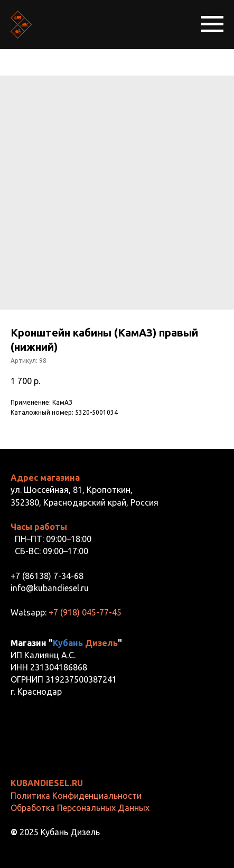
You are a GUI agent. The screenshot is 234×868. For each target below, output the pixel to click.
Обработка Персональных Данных (80, 808)
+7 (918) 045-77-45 (85, 612)
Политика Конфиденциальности (76, 796)
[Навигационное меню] (212, 24)
